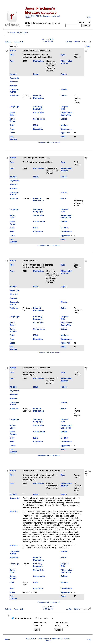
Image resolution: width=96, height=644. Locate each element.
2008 (25, 271)
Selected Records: (46, 618)
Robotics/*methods (53, 505)
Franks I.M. (45, 368)
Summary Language (38, 108)
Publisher (14, 96)
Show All (35, 16)
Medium (65, 125)
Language (14, 107)
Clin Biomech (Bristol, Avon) (78, 487)
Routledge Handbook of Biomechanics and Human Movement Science (53, 277)
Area (12, 129)
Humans (49, 498)
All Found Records (23, 618)
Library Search (44, 638)
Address (13, 86)
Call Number (13, 138)
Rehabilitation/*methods (33, 505)
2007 (25, 168)
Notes (12, 133)
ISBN (36, 125)
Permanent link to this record (49, 143)
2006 (25, 483)
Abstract (14, 82)
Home (27, 16)
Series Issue (39, 119)
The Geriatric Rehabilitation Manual (52, 171)
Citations (77, 42)
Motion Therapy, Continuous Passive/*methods (43, 500)
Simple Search (45, 16)
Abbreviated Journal (67, 62)
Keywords (14, 78)
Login (89, 17)
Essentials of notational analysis (52, 381)
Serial (64, 137)
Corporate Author (14, 91)
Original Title (65, 108)
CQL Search (31, 638)
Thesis (64, 90)
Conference (66, 129)
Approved (65, 133)
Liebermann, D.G (30, 260)
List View (69, 42)
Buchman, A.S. (47, 470)
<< (43, 39)
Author (13, 50)
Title (12, 55)
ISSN (12, 125)
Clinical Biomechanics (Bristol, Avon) (53, 486)
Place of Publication (39, 97)
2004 (25, 61)
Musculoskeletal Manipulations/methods (62, 503)
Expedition (38, 129)
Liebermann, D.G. (31, 50)
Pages (64, 74)
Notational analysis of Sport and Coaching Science (51, 66)
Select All (9, 42)
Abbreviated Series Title (67, 114)
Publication (39, 61)
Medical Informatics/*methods (66, 498)
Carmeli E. (27, 158)
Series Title (39, 113)
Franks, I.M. (61, 470)
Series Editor (12, 114)
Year (12, 61)
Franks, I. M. (46, 50)
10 (49, 42)
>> (52, 42)
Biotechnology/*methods (33, 498)
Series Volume (13, 120)
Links (88, 46)
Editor (64, 96)
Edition (64, 119)
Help (89, 639)
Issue (36, 74)
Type (63, 55)
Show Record (57, 638)
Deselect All (19, 42)
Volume (13, 74)
